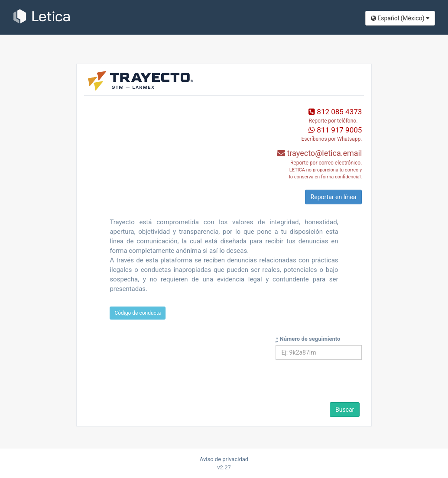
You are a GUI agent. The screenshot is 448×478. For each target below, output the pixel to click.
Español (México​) (400, 18)
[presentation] (335, 384)
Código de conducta (138, 313)
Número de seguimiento (308, 339)
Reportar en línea (334, 197)
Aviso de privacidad (224, 459)
